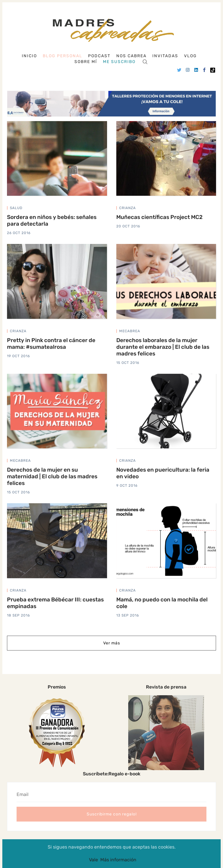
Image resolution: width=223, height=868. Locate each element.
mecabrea (130, 331)
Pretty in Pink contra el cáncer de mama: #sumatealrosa (51, 343)
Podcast (99, 56)
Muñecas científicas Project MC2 (159, 217)
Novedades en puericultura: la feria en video (163, 473)
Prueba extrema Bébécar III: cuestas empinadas (55, 603)
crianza (127, 208)
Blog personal (63, 56)
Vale (93, 860)
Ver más (112, 643)
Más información (118, 860)
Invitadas (165, 56)
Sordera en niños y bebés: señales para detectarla (52, 220)
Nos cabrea (131, 56)
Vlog (190, 56)
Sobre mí (86, 62)
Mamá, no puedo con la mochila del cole (162, 603)
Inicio (29, 56)
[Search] (145, 61)
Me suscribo (119, 62)
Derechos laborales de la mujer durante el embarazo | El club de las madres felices (163, 347)
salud (16, 208)
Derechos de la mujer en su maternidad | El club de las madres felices (52, 476)
